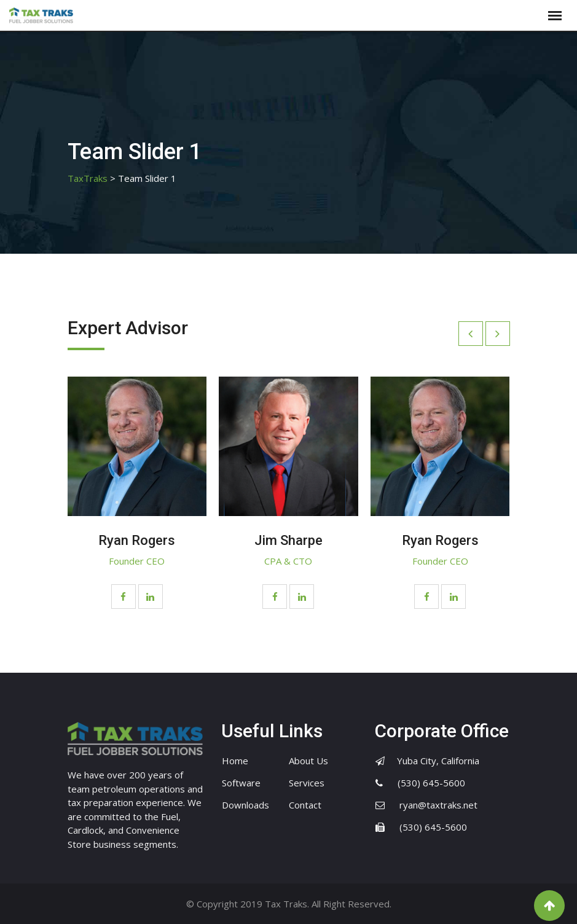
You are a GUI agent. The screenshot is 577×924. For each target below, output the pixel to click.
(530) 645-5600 (431, 783)
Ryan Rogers (137, 540)
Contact (305, 805)
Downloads (245, 805)
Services (307, 783)
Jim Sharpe (288, 540)
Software (241, 783)
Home (235, 761)
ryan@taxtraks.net (438, 805)
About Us (308, 761)
